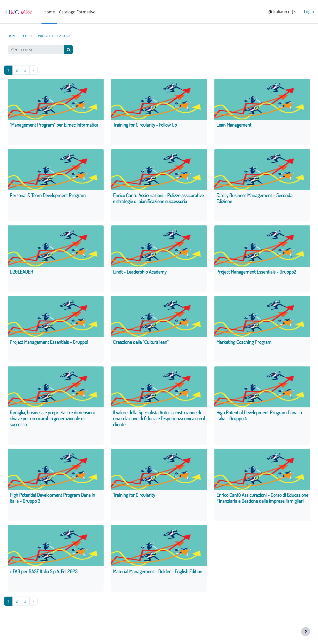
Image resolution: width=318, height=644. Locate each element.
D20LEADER (21, 273)
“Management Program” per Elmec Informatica (54, 125)
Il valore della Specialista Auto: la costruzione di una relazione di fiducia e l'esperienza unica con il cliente (159, 420)
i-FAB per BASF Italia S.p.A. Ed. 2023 (44, 574)
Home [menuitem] (49, 12)
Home (13, 36)
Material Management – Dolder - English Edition (158, 574)
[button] (282, 12)
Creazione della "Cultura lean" (141, 344)
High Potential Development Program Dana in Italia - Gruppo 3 (52, 500)
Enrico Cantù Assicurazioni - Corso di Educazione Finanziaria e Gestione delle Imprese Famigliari (262, 500)
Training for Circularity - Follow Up (145, 125)
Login (309, 12)
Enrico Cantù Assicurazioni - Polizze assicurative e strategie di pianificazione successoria (158, 199)
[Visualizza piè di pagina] (306, 632)
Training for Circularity (134, 497)
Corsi (28, 36)
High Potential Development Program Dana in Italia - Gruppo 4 (259, 417)
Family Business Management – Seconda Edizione (254, 199)
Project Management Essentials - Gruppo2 (256, 273)
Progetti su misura (54, 36)
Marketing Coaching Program (244, 344)
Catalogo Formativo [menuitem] (77, 12)
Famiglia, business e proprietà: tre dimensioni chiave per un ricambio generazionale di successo (52, 420)
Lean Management (234, 125)
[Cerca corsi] (36, 50)
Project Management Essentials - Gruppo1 (49, 344)
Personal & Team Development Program (48, 196)
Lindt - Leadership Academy (140, 273)
